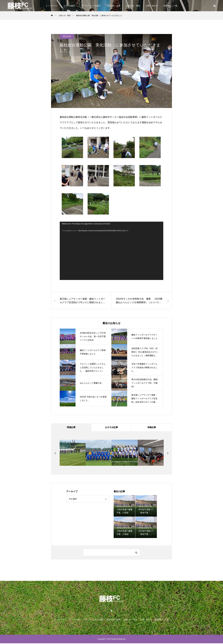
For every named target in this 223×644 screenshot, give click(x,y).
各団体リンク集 (170, 6)
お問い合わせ (152, 6)
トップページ (52, 6)
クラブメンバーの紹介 (91, 6)
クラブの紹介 (69, 6)
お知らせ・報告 (133, 6)
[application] (111, 251)
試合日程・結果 (113, 6)
